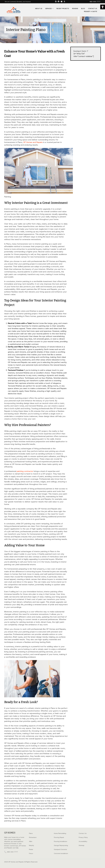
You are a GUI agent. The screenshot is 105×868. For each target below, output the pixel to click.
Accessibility (83, 841)
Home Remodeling (60, 833)
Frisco (31, 853)
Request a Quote (91, 11)
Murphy (31, 845)
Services (49, 9)
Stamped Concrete (60, 849)
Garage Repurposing (61, 845)
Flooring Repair (59, 837)
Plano (31, 833)
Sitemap (82, 845)
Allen (31, 841)
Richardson (33, 837)
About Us (39, 9)
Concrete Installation (61, 853)
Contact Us (93, 9)
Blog (83, 9)
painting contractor (25, 471)
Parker (31, 849)
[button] (103, 7)
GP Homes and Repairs (33, 142)
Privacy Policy (83, 837)
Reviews (75, 9)
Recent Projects (63, 9)
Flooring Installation (61, 841)
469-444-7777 (95, 2)
